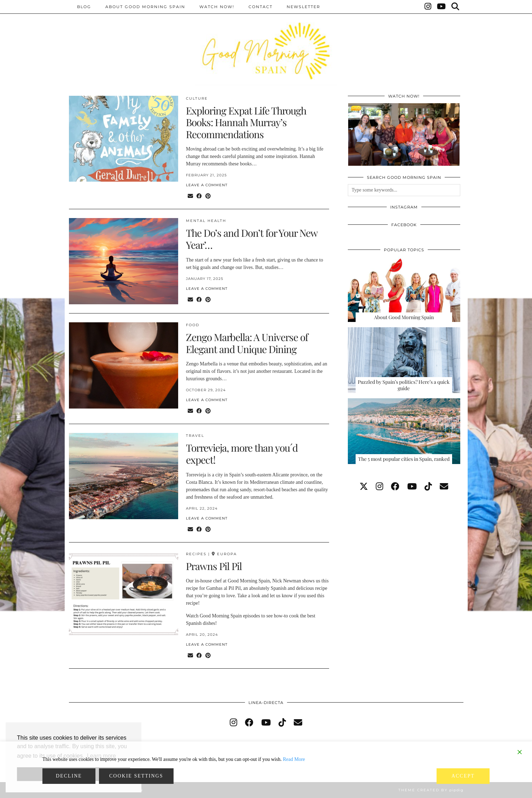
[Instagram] (428, 7)
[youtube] (412, 487)
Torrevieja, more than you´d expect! (242, 454)
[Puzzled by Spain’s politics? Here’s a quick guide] (404, 360)
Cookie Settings (136, 776)
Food (193, 325)
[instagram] (379, 487)
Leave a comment (207, 185)
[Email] (444, 487)
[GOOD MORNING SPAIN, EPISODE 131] (404, 134)
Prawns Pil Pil (214, 566)
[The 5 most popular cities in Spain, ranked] (404, 431)
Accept (463, 776)
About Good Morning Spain (145, 7)
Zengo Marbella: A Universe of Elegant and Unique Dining (247, 343)
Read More (294, 759)
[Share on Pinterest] (208, 196)
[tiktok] (428, 487)
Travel (195, 436)
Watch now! (217, 7)
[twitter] (364, 487)
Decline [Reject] (69, 776)
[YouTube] (442, 7)
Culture (197, 98)
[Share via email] (190, 196)
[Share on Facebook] (199, 196)
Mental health (206, 221)
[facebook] (395, 487)
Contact (261, 7)
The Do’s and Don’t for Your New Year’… (252, 239)
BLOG (84, 7)
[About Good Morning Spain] (404, 289)
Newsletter (303, 7)
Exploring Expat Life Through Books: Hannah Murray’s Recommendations (246, 122)
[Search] (456, 7)
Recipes (196, 554)
